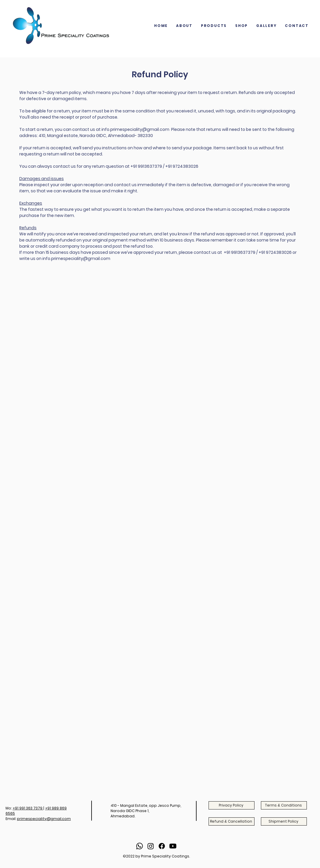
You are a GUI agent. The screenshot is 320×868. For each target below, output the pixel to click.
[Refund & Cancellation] (232, 821)
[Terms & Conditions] (284, 805)
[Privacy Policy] (232, 805)
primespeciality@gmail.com (44, 819)
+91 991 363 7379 (28, 808)
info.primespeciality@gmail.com (135, 129)
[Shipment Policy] (284, 821)
